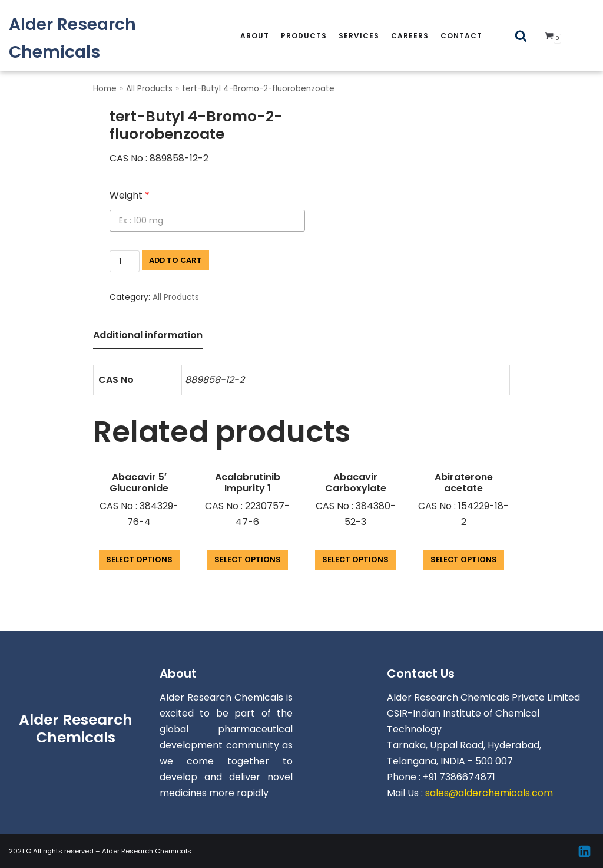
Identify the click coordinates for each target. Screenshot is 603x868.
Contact (461, 36)
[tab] (148, 336)
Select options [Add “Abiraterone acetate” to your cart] (464, 560)
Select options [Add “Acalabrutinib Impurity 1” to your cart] (248, 560)
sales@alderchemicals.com (489, 793)
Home (105, 89)
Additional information (148, 335)
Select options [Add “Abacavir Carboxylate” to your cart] (355, 560)
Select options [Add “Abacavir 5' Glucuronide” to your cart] (139, 560)
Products (304, 36)
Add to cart (175, 260)
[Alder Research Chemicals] (100, 38)
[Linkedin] (584, 851)
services (359, 36)
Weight (130, 195)
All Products (149, 89)
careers (410, 36)
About (255, 36)
